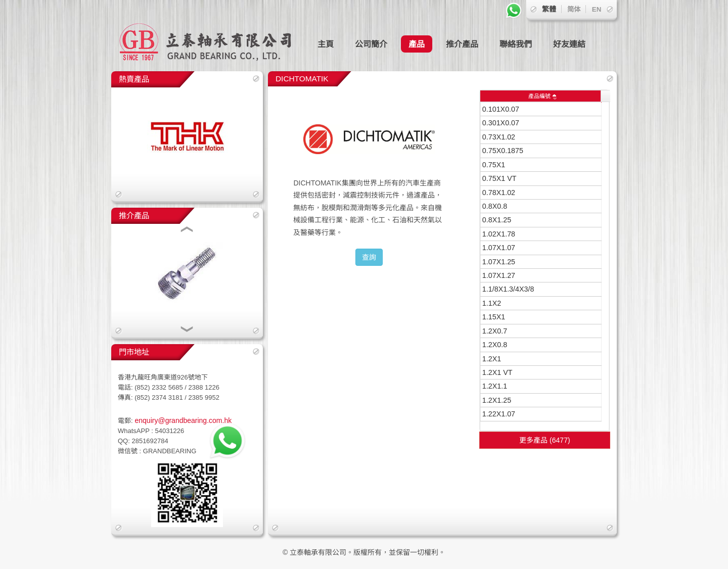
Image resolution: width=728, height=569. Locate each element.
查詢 (369, 257)
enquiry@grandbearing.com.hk (183, 420)
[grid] (541, 262)
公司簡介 (371, 44)
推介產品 (462, 44)
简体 (574, 9)
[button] (187, 230)
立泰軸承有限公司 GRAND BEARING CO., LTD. (212, 36)
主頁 (326, 44)
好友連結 (569, 44)
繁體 (549, 9)
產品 (417, 44)
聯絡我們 (516, 44)
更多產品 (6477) (544, 440)
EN (597, 9)
